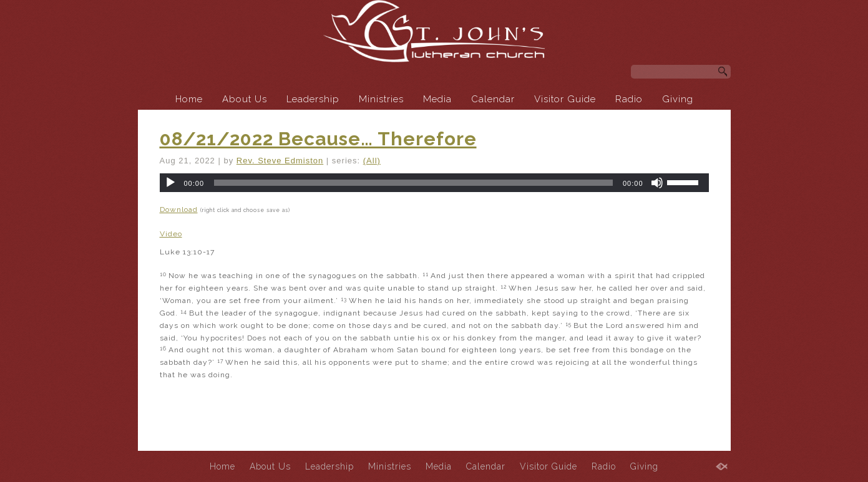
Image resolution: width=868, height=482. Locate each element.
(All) (372, 161)
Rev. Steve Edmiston (280, 161)
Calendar (493, 99)
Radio (629, 99)
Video (171, 234)
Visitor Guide (565, 99)
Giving (678, 99)
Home (189, 99)
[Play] (170, 183)
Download (179, 210)
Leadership (313, 99)
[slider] (413, 183)
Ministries (381, 99)
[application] (434, 183)
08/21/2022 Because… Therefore (318, 139)
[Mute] (657, 183)
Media (437, 99)
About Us (245, 99)
